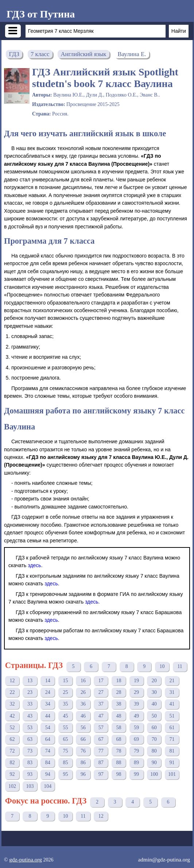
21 (172, 681)
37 (101, 704)
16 (83, 681)
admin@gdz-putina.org (164, 859)
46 (83, 716)
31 (172, 692)
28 (119, 692)
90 (154, 763)
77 (101, 751)
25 (65, 692)
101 (172, 774)
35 (65, 704)
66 (83, 739)
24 (48, 692)
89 (136, 763)
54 (48, 728)
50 (154, 716)
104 (48, 786)
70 (154, 739)
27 (101, 692)
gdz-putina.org (26, 859)
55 (65, 728)
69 (136, 739)
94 (48, 774)
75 (65, 751)
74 (48, 751)
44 (48, 716)
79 (136, 751)
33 (30, 704)
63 (30, 739)
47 (101, 716)
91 (172, 763)
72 (12, 751)
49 (136, 716)
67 (101, 739)
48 (119, 716)
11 (180, 666)
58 (119, 728)
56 (83, 728)
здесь (34, 565)
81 (172, 751)
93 (30, 774)
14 (48, 681)
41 (172, 704)
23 (30, 692)
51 (172, 716)
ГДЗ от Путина (41, 14)
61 (172, 728)
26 (83, 692)
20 (154, 681)
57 (101, 728)
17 (101, 681)
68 (119, 739)
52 (12, 728)
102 (12, 786)
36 (83, 704)
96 (83, 774)
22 (12, 692)
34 (48, 704)
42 (12, 716)
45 (65, 716)
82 (12, 763)
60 (154, 728)
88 (119, 763)
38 (119, 704)
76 (83, 751)
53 (30, 728)
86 (83, 763)
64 (48, 739)
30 (154, 692)
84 (48, 763)
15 (65, 681)
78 (119, 751)
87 (101, 763)
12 (12, 681)
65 (65, 739)
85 (65, 763)
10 (162, 666)
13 (30, 681)
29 (136, 692)
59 (136, 728)
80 (154, 751)
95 (65, 774)
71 (172, 739)
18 (119, 681)
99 (136, 774)
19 (136, 681)
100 (154, 774)
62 (12, 739)
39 (136, 704)
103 (30, 786)
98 (119, 774)
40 (154, 704)
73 (30, 751)
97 (101, 774)
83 (30, 763)
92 (12, 774)
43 (30, 716)
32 (12, 704)
